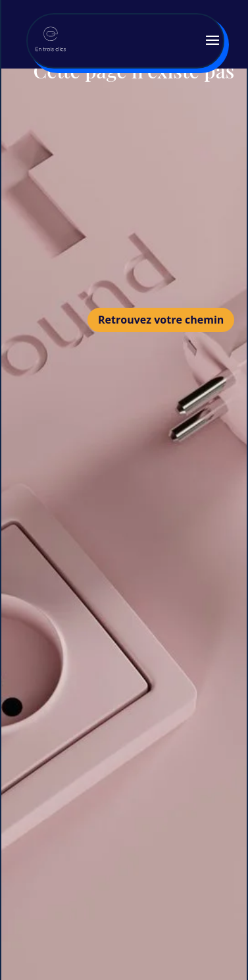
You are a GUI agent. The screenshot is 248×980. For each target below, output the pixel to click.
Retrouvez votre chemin (161, 320)
